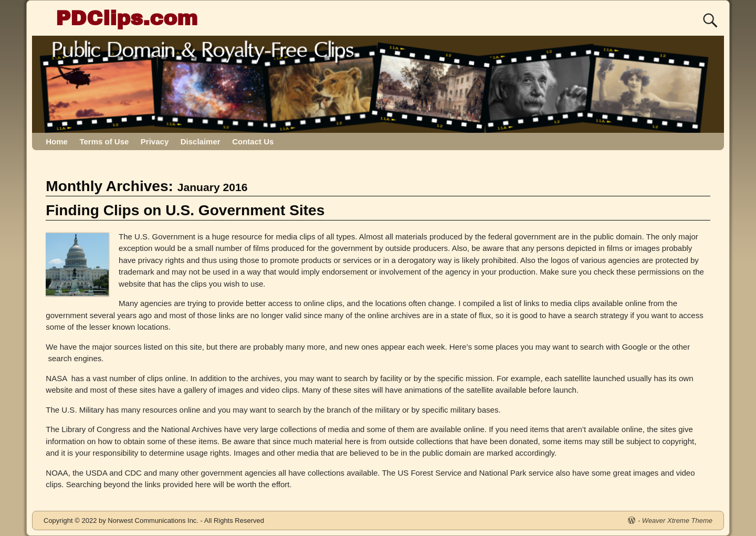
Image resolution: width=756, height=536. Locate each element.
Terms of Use (104, 141)
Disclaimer (201, 141)
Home (57, 141)
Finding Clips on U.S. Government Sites (185, 210)
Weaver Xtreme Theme (677, 521)
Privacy (155, 141)
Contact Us (253, 141)
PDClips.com (127, 18)
